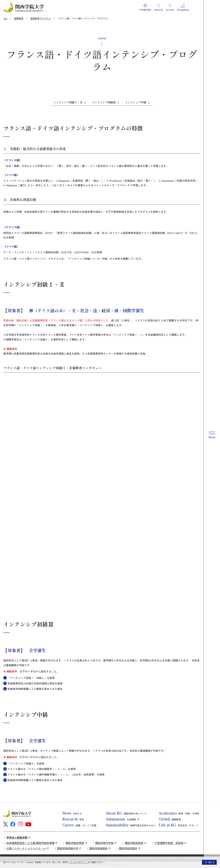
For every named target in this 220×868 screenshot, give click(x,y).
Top (5, 18)
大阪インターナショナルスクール (26, 848)
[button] (145, 7)
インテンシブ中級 (136, 102)
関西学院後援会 (99, 848)
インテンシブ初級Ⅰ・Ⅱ (68, 102)
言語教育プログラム (41, 18)
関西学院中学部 (104, 843)
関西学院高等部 (134, 843)
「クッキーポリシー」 (78, 862)
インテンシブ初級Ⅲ (104, 102)
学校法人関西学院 (17, 837)
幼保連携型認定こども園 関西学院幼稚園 (30, 843)
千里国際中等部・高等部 (169, 843)
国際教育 (19, 18)
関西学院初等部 (75, 843)
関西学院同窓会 (128, 848)
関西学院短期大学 (68, 848)
